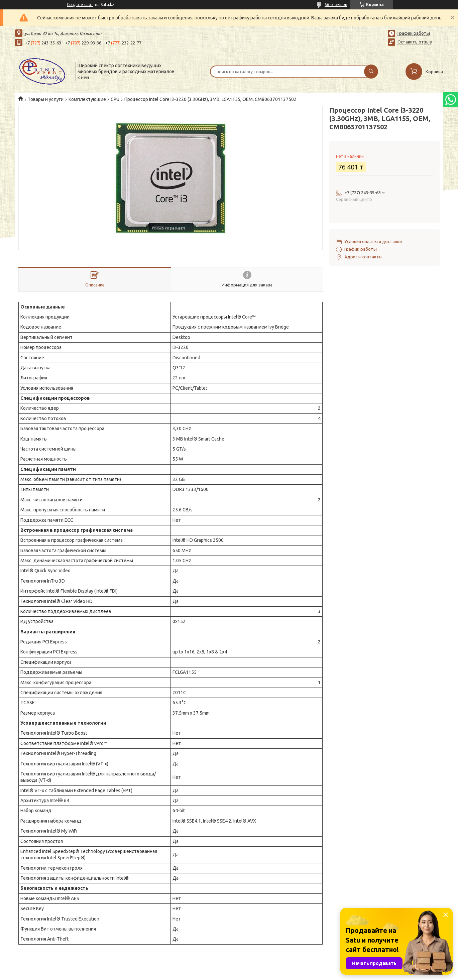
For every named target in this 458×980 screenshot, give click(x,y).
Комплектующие (87, 99)
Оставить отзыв (415, 42)
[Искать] (371, 72)
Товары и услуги (46, 99)
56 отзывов (336, 5)
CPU (115, 99)
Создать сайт (80, 5)
